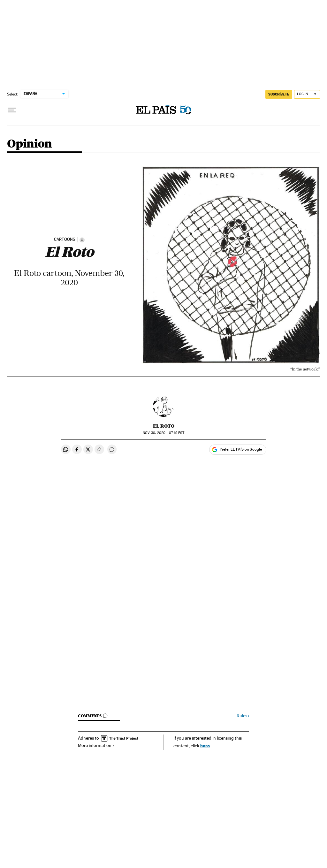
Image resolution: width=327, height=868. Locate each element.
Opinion (30, 144)
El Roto (164, 426)
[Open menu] (12, 110)
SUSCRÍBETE (279, 94)
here (205, 746)
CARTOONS (65, 240)
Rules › (243, 716)
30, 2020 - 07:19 (163, 433)
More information (96, 745)
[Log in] (307, 94)
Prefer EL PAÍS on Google (241, 449)
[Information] (82, 240)
